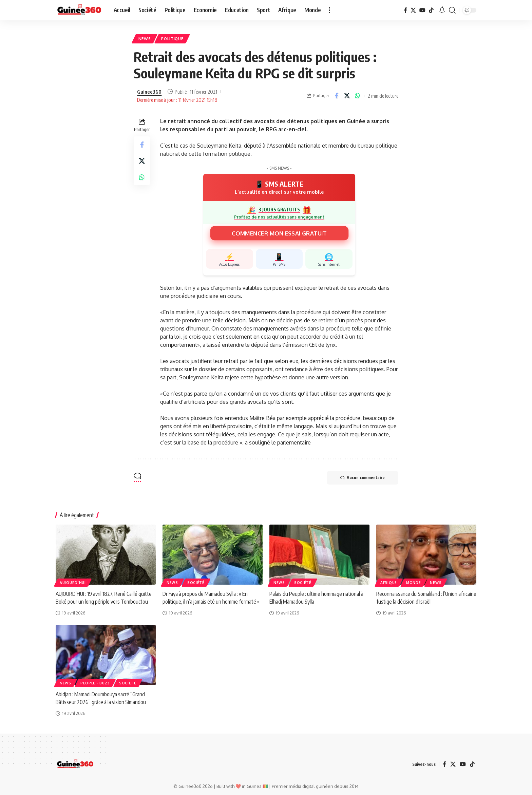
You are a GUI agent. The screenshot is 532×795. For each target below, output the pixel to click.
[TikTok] (431, 10)
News (145, 39)
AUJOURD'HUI (73, 583)
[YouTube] (422, 10)
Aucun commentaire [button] (363, 478)
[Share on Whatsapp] (357, 96)
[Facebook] (405, 10)
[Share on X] (347, 96)
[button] (329, 10)
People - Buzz (95, 683)
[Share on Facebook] (336, 96)
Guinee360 (149, 92)
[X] (413, 10)
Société (196, 583)
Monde (414, 583)
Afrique (389, 583)
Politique (172, 39)
